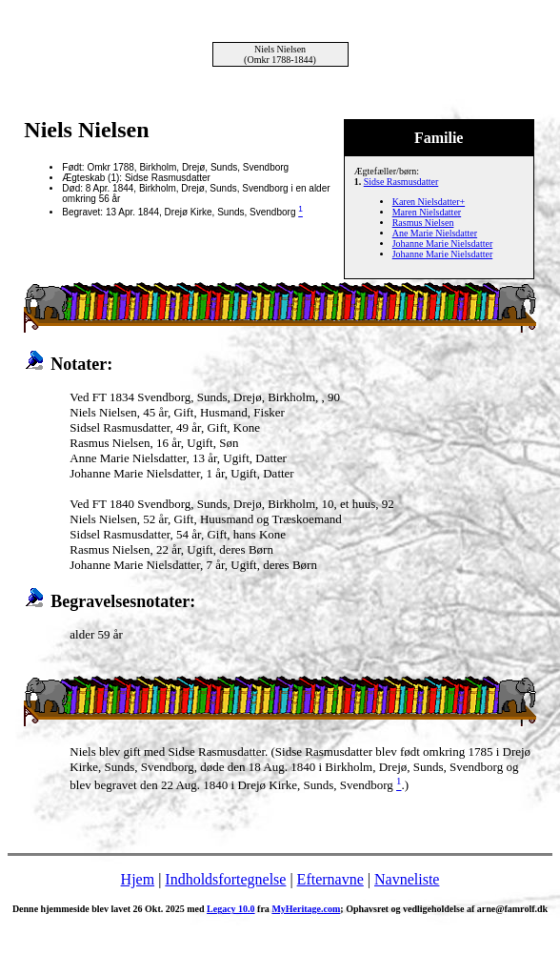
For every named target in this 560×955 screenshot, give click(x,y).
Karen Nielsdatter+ (429, 202)
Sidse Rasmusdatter (401, 182)
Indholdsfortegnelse (225, 879)
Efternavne (330, 879)
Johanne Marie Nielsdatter (443, 244)
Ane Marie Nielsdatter (435, 233)
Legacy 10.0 (231, 909)
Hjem (138, 879)
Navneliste (407, 879)
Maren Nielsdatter (427, 212)
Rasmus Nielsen (423, 223)
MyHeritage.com (306, 909)
